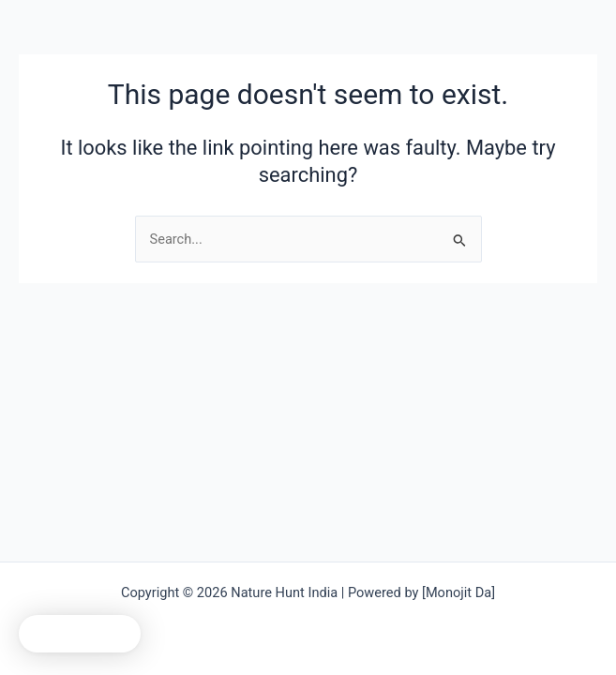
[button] (80, 634)
